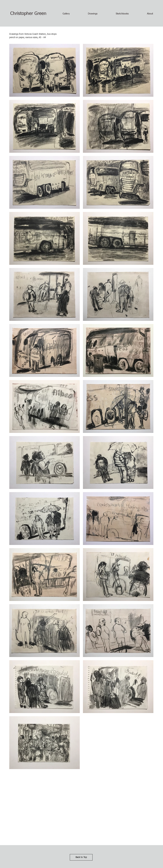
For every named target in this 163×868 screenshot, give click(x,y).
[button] (66, 14)
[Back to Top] (81, 857)
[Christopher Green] (28, 14)
